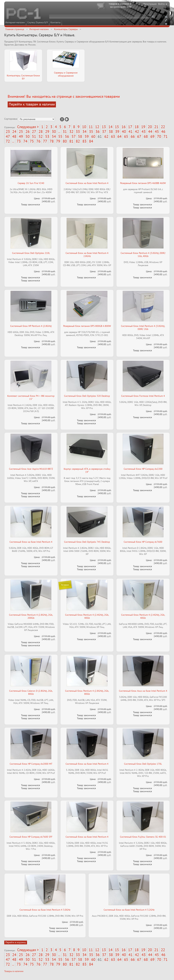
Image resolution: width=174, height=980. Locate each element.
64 (119, 136)
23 (8, 132)
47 (8, 136)
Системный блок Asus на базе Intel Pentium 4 (143, 691)
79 (58, 141)
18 (137, 127)
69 (152, 136)
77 (45, 141)
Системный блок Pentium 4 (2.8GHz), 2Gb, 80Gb (87, 692)
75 (32, 141)
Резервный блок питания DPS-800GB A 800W (87, 326)
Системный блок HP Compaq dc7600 (143, 542)
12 (97, 127)
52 (41, 136)
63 (113, 136)
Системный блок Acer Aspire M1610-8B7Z (31, 469)
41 (130, 132)
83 (84, 141)
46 (163, 132)
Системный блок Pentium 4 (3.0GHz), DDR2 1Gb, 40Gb (143, 255)
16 (124, 127)
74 (25, 141)
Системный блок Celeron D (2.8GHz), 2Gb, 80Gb (31, 692)
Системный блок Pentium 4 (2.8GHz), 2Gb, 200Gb (31, 616)
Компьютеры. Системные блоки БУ (23, 77)
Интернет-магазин (15, 22)
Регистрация (150, 4)
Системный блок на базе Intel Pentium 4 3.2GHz (129, 910)
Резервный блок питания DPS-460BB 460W (143, 183)
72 (8, 141)
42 (137, 132)
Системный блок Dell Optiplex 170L (143, 764)
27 (34, 132)
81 (71, 141)
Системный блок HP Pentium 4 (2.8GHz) (31, 326)
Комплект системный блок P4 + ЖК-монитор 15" (31, 397)
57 (74, 136)
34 (84, 132)
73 (19, 141)
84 (91, 141)
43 (144, 132)
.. (59, 132)
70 (159, 136)
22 (163, 127)
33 (78, 132)
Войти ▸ (163, 4)
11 (91, 127)
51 (34, 136)
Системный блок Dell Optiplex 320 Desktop (87, 396)
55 (60, 136)
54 (54, 136)
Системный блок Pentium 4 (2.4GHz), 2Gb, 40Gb (87, 616)
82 (78, 141)
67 (139, 136)
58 (80, 136)
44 (150, 132)
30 (54, 132)
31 (65, 132)
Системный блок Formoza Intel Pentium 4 (143, 396)
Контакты (55, 22)
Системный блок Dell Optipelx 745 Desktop (87, 542)
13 (104, 127)
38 (111, 132)
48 (14, 136)
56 (67, 136)
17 (130, 127)
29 (47, 132)
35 (91, 132)
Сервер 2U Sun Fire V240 (31, 183)
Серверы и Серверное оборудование (66, 74)
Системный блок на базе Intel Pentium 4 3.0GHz (45, 910)
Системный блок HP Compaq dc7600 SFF (31, 837)
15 (117, 127)
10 (84, 127)
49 (21, 136)
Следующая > (28, 127)
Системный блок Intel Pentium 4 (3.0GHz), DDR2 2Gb (143, 328)
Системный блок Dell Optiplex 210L (31, 253)
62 (106, 136)
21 (156, 127)
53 (47, 136)
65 (126, 136)
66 (133, 136)
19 (143, 127)
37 (104, 132)
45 (157, 132)
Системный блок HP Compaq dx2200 (143, 469)
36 (98, 132)
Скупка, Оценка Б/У (38, 22)
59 (87, 136)
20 (150, 127)
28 (41, 132)
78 (52, 141)
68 (146, 136)
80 (65, 141)
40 (124, 132)
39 (117, 132)
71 (166, 136)
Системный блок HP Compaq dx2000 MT (31, 764)
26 (28, 132)
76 (38, 141)
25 (21, 132)
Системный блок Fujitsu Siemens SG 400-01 (143, 837)
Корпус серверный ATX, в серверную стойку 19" (87, 470)
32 (71, 132)
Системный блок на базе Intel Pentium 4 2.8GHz (87, 255)
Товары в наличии (14, 971)
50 (28, 136)
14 (110, 127)
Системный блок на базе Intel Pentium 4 (87, 183)
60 (93, 136)
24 (14, 132)
